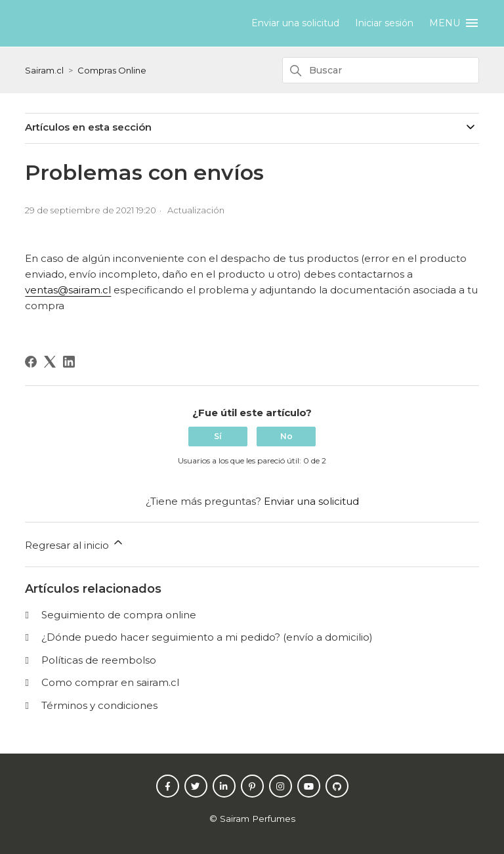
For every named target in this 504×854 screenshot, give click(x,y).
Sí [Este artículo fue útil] (218, 436)
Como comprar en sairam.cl (110, 682)
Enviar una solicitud (295, 23)
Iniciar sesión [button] (384, 23)
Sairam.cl (44, 70)
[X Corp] (50, 362)
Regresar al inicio (75, 544)
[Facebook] (31, 362)
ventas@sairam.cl (68, 290)
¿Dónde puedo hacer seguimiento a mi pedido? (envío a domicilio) (207, 637)
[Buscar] (381, 70)
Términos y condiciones (99, 705)
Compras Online (112, 70)
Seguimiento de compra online (119, 615)
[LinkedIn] (69, 362)
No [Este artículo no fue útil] (286, 436)
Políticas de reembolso (99, 660)
